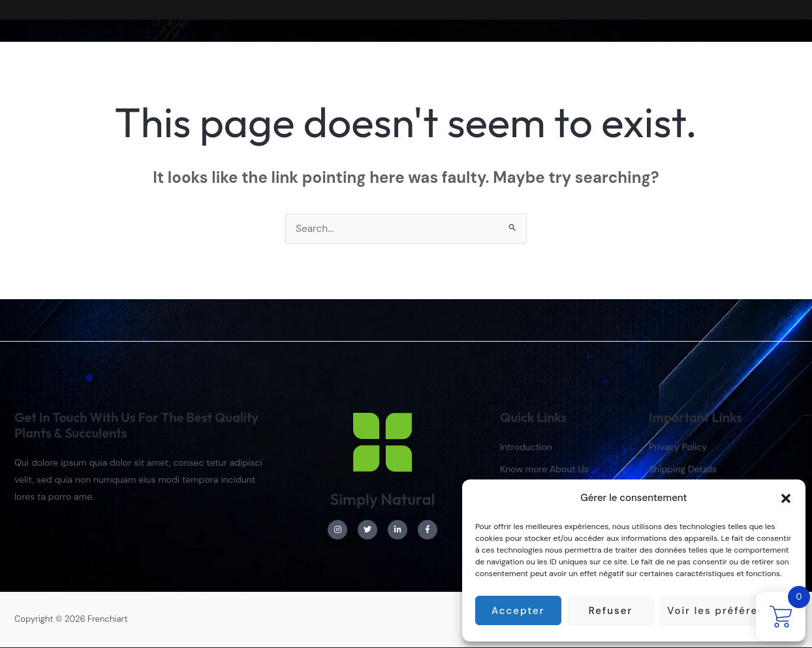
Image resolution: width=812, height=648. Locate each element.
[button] (786, 498)
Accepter (518, 611)
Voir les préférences (726, 611)
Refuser (611, 611)
